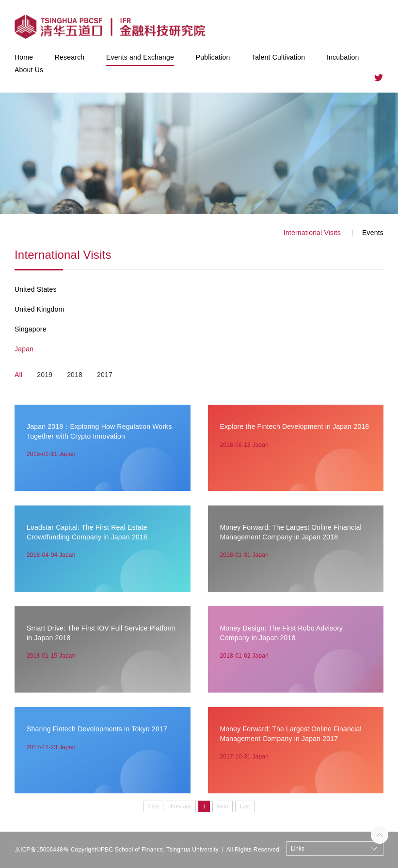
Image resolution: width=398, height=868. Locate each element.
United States (36, 289)
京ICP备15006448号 (42, 850)
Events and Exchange (140, 57)
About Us (29, 70)
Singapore (31, 329)
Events (373, 233)
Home (24, 57)
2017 (105, 375)
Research (70, 57)
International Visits (312, 233)
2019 (45, 375)
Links (298, 849)
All (18, 375)
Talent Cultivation (278, 57)
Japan (24, 349)
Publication (213, 57)
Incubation (343, 57)
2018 (75, 375)
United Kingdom (39, 309)
